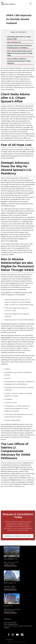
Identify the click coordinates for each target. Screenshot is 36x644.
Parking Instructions (10, 566)
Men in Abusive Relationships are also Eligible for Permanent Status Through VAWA (20, 53)
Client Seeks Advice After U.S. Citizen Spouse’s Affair (19, 38)
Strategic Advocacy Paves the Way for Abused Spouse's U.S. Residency (19, 47)
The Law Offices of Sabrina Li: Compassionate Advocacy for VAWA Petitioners (19, 61)
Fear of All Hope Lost (14, 42)
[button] (30, 4)
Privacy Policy (10, 640)
